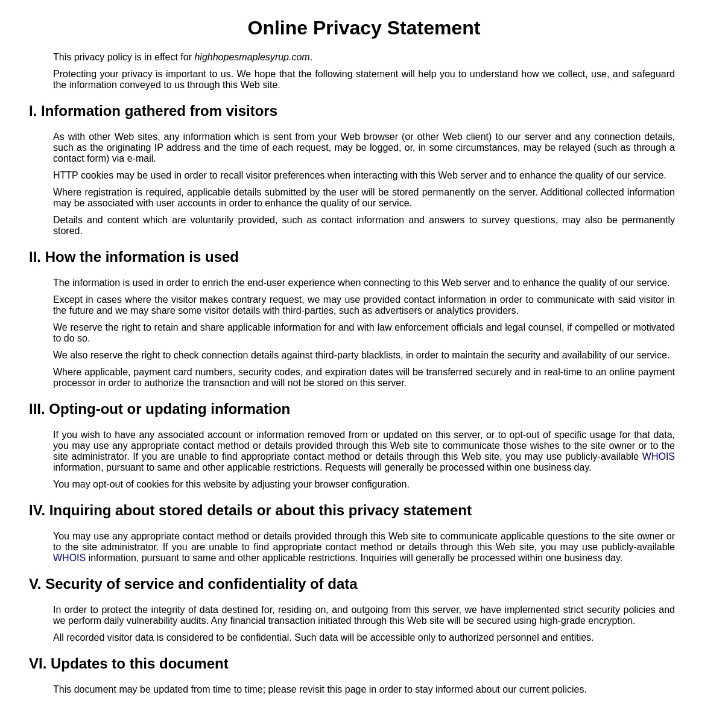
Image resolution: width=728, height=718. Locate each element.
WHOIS (659, 456)
